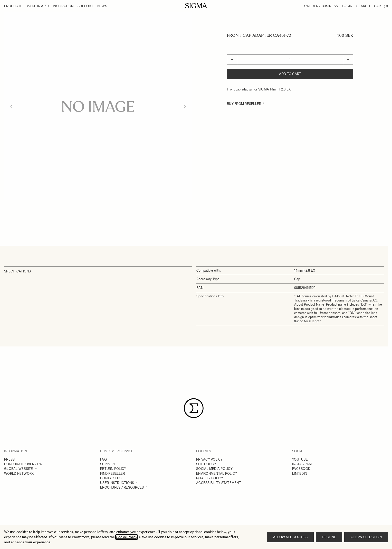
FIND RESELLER (112, 474)
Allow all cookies (290, 537)
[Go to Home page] (196, 6)
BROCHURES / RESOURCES (122, 487)
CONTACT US (111, 478)
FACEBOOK (301, 469)
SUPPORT (108, 464)
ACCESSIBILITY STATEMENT (219, 483)
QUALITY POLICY (210, 478)
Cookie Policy (127, 537)
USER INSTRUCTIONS (117, 483)
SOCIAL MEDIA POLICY (214, 469)
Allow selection (366, 537)
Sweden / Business (321, 6)
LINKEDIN (300, 474)
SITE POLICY (206, 464)
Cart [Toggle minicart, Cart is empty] (381, 6)
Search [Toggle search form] (363, 6)
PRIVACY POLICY (209, 459)
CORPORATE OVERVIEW (23, 464)
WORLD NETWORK (19, 474)
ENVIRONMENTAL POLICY (217, 474)
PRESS (9, 459)
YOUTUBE (300, 459)
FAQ (103, 459)
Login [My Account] (347, 6)
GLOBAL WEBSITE (19, 469)
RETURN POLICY (113, 469)
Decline (329, 537)
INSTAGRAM (302, 464)
